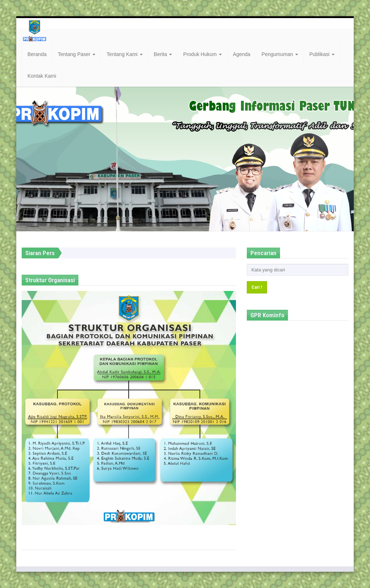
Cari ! (257, 287)
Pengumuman (280, 54)
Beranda (37, 54)
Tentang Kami (125, 54)
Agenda (242, 54)
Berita (163, 54)
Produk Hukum (202, 54)
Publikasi (322, 54)
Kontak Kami (42, 76)
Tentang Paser (77, 54)
